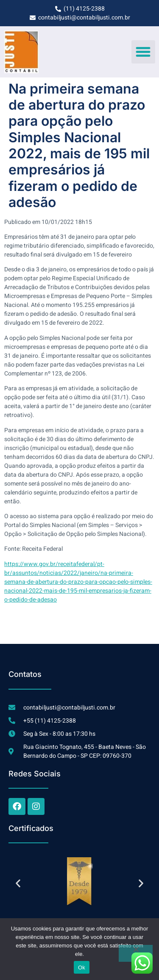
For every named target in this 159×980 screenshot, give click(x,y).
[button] (143, 52)
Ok (82, 968)
